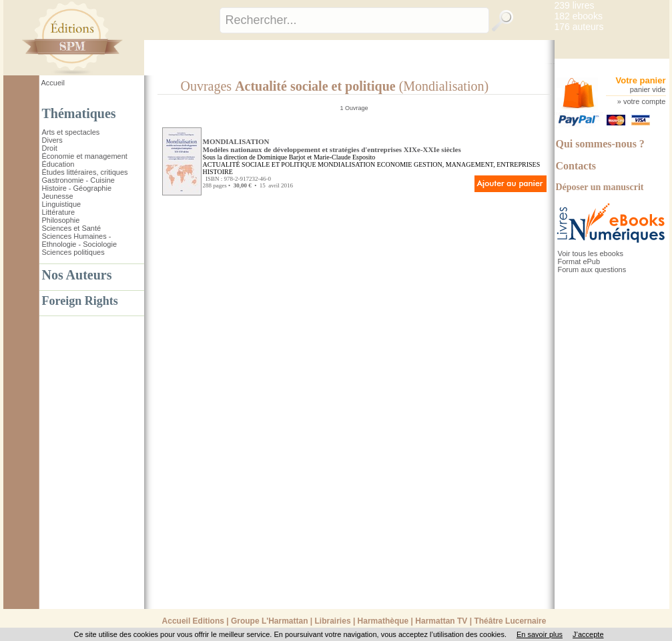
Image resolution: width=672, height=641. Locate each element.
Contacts (576, 166)
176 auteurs (579, 27)
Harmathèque (383, 621)
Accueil (53, 83)
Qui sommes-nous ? (600, 144)
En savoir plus (540, 634)
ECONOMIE (395, 164)
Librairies (333, 621)
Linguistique (62, 204)
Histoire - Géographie (77, 188)
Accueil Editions (193, 621)
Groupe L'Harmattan (270, 621)
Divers (52, 140)
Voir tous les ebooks (591, 253)
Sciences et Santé (72, 228)
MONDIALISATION (346, 164)
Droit (50, 148)
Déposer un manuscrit (600, 187)
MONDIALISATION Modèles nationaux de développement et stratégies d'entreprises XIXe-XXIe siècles (332, 145)
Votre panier (641, 80)
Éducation (58, 164)
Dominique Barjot (281, 157)
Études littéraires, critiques (85, 172)
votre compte (645, 101)
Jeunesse (58, 196)
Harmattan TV (441, 621)
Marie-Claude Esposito (344, 157)
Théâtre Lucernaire (510, 621)
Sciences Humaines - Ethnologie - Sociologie (80, 240)
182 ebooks (579, 16)
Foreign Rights (80, 301)
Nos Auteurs (77, 275)
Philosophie (61, 220)
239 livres (575, 5)
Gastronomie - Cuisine (78, 180)
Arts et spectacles (71, 132)
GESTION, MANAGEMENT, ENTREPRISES (477, 164)
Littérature (59, 212)
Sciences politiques (73, 252)
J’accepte (588, 634)
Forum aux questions (592, 269)
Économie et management (85, 156)
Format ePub (579, 261)
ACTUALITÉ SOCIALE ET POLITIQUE (260, 164)
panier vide (648, 89)
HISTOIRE (218, 172)
